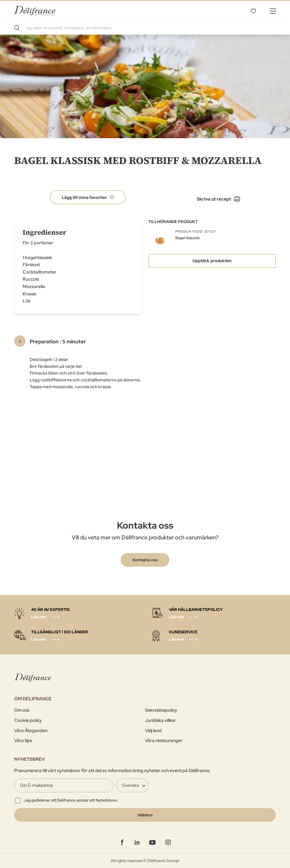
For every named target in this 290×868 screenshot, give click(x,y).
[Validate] (145, 815)
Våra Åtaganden (31, 731)
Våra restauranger (164, 740)
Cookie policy (28, 720)
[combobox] (145, 28)
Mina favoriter (253, 11)
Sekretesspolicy (161, 710)
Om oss (22, 710)
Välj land (153, 731)
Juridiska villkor (160, 720)
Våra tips (23, 740)
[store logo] (35, 11)
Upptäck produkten (212, 261)
